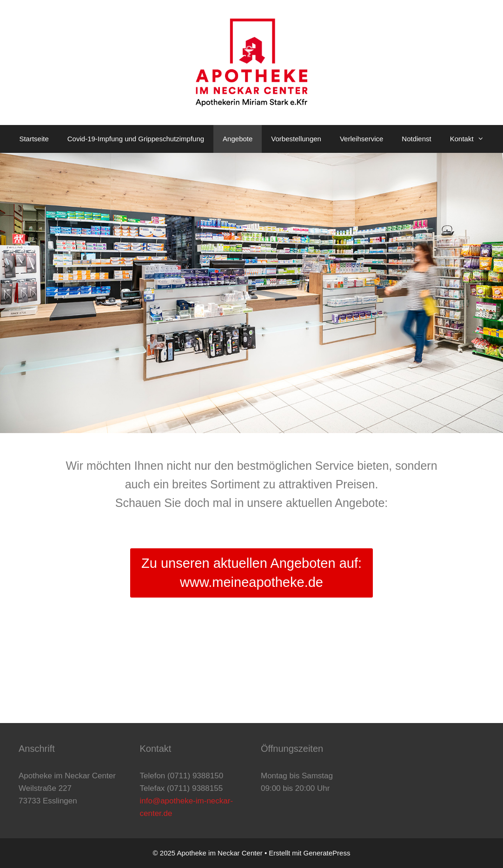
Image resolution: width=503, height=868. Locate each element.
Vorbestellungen (296, 139)
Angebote (238, 139)
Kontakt (472, 139)
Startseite (34, 139)
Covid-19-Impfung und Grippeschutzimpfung (136, 139)
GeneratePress (327, 853)
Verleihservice (361, 139)
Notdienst (416, 139)
